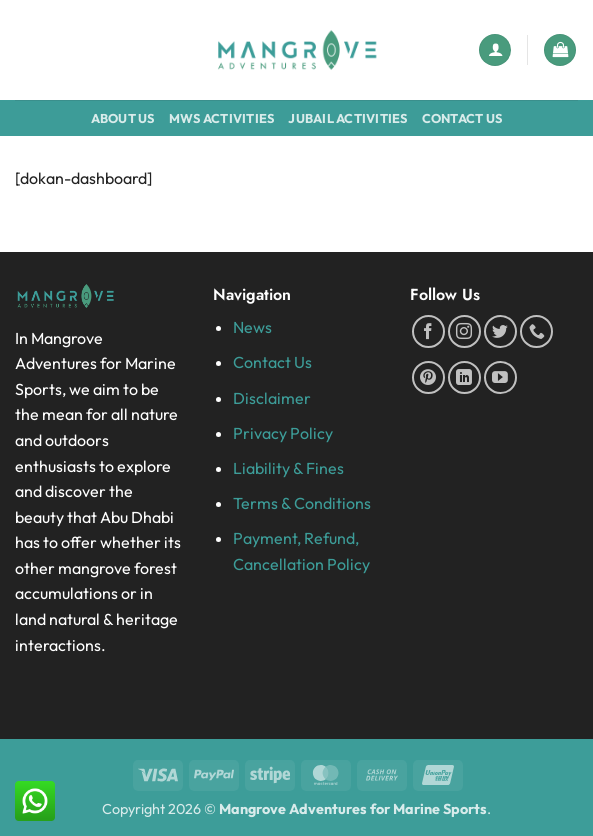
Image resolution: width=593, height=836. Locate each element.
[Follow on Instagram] (464, 331)
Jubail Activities (347, 118)
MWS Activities (222, 118)
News (252, 327)
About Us (123, 118)
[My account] (495, 50)
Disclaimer (272, 398)
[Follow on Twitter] (500, 331)
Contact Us (462, 118)
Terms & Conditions (302, 503)
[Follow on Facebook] (428, 331)
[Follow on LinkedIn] (464, 377)
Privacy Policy (283, 433)
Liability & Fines (288, 468)
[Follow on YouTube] (500, 377)
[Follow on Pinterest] (428, 377)
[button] (560, 50)
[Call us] (536, 331)
